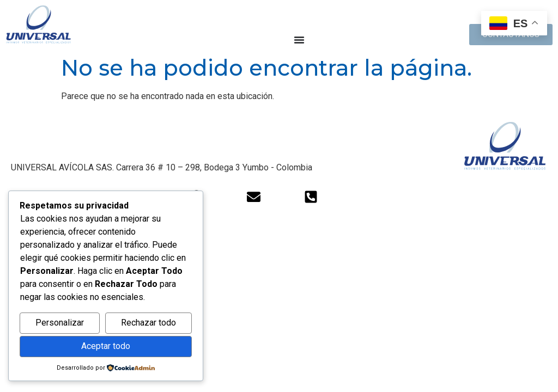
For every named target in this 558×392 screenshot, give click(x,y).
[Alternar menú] (299, 40)
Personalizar (60, 323)
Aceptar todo (106, 346)
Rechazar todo (148, 323)
